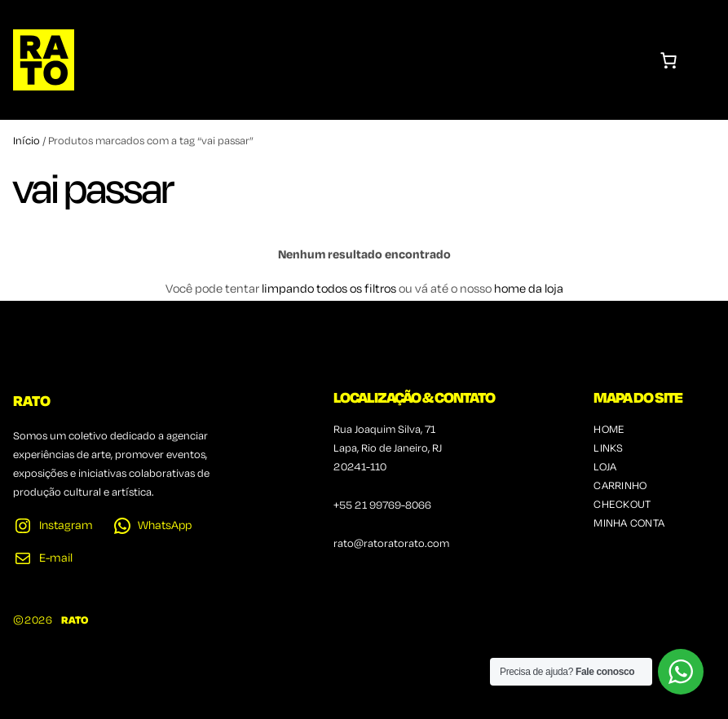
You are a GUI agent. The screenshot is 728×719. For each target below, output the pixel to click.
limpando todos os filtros (329, 289)
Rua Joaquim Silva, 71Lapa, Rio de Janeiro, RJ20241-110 (388, 449)
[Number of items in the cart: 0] (668, 60)
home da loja (529, 289)
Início (26, 141)
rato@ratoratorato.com (391, 544)
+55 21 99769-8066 (382, 506)
